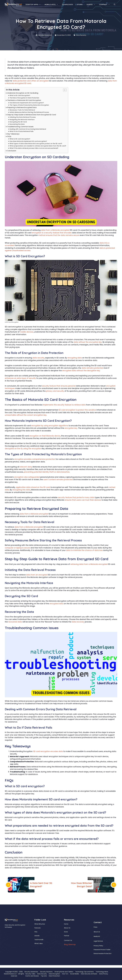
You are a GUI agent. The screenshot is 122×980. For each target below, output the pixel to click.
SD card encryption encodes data (48, 751)
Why (40, 924)
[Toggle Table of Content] (64, 90)
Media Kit (97, 936)
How (43, 924)
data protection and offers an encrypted (31, 81)
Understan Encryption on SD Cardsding (23, 93)
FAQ (36, 932)
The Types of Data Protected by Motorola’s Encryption (29, 105)
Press (95, 927)
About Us (67, 928)
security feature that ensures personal (59, 386)
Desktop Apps (34, 5)
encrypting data (75, 358)
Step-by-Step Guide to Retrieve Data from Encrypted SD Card (32, 115)
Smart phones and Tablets (64, 972)
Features (38, 928)
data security (39, 358)
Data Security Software (89, 974)
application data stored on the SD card (33, 487)
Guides (92, 5)
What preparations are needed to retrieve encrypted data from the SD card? (38, 146)
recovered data (15, 622)
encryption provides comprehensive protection (35, 459)
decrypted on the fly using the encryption (23, 449)
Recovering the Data (17, 124)
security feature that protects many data (76, 497)
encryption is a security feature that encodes (52, 233)
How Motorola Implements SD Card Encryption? (27, 103)
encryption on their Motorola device (45, 436)
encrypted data (56, 604)
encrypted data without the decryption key (81, 371)
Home (66, 924)
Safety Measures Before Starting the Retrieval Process (29, 112)
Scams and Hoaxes (32, 976)
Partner (67, 936)
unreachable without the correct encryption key (26, 415)
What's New (39, 943)
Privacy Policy (98, 946)
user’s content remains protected (58, 480)
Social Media (75, 974)
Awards (37, 936)
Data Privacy (104, 974)
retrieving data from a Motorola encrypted (89, 564)
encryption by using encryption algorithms (50, 426)
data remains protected (92, 368)
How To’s (65, 974)
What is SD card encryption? (20, 139)
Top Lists (44, 976)
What (36, 924)
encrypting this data (21, 490)
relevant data (26, 467)
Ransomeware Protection (103, 953)
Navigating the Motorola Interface (22, 120)
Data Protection (54, 976)
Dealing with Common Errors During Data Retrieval (28, 129)
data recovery (78, 622)
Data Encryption (54, 974)
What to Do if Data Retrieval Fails (21, 131)
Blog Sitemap (70, 944)
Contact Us (68, 940)
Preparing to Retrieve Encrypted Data (22, 108)
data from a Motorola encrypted (55, 230)
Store (80, 4)
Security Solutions (46, 972)
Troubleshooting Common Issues (20, 127)
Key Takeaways (13, 134)
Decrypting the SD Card (18, 122)
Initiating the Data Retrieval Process (23, 117)
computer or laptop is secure (17, 548)
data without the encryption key (88, 342)
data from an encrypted (37, 575)
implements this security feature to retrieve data (64, 405)
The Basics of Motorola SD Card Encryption (24, 100)
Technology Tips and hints (84, 972)
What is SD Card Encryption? (20, 95)
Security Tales (30, 974)
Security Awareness (31, 972)
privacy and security (55, 391)
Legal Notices (98, 941)
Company (105, 5)
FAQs (9, 136)
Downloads (68, 4)
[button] (115, 5)
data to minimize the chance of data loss (84, 550)
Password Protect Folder (102, 950)
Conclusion (12, 151)
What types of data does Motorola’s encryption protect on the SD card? (36, 144)
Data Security (81, 35)
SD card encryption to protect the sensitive (77, 410)
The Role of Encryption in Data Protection (24, 98)
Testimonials (39, 940)
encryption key (71, 428)
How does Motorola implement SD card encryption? (28, 141)
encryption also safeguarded (27, 477)
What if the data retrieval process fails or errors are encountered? (34, 148)
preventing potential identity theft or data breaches (47, 472)
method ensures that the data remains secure (59, 235)
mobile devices (27, 332)
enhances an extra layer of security (20, 378)
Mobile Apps (52, 5)
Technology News (102, 972)
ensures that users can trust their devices (83, 500)
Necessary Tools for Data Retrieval (22, 110)
